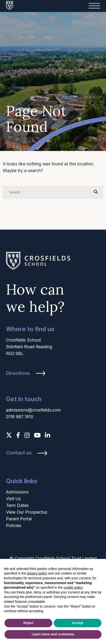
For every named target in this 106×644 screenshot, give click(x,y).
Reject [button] (28, 623)
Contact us (19, 453)
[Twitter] (9, 435)
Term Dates (17, 505)
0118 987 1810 (20, 417)
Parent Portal (19, 519)
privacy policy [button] (37, 573)
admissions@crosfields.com (33, 410)
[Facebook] (18, 435)
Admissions (17, 492)
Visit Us (13, 499)
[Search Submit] (96, 192)
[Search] (48, 192)
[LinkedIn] (48, 435)
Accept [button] (78, 623)
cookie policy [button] (73, 587)
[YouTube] (37, 435)
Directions (18, 373)
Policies (14, 525)
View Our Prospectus (27, 512)
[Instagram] (27, 435)
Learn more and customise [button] (53, 634)
